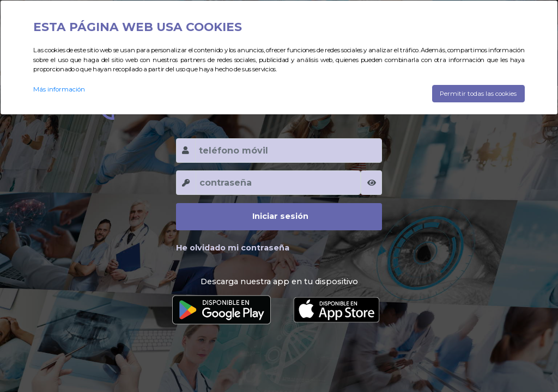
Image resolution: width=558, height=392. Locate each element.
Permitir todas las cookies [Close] (478, 94)
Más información (59, 89)
